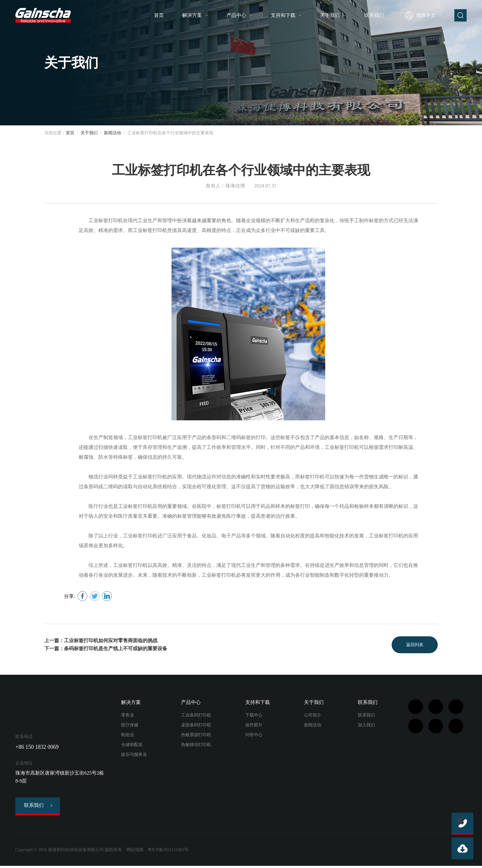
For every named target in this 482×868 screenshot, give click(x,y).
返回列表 (413, 645)
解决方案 (192, 15)
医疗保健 (130, 726)
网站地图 (135, 852)
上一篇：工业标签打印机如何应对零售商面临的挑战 (101, 641)
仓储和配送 (132, 746)
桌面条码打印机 (196, 726)
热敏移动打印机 (196, 746)
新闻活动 (113, 133)
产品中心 (236, 15)
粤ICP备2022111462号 (168, 852)
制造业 (128, 736)
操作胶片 (254, 726)
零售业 (128, 716)
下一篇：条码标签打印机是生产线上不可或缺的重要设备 (106, 649)
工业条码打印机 (196, 716)
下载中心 (254, 716)
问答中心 (254, 736)
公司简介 (313, 716)
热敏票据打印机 (196, 736)
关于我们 (330, 15)
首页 (159, 15)
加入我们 (366, 726)
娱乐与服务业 (134, 755)
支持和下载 (283, 15)
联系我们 (374, 15)
